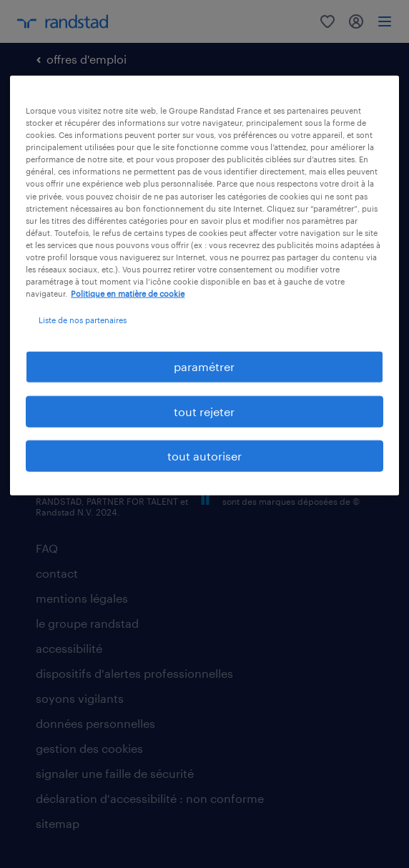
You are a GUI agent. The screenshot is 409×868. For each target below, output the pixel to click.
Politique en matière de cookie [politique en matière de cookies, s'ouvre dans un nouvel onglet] (128, 294)
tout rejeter (204, 411)
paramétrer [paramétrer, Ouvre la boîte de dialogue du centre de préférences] (204, 366)
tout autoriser (204, 456)
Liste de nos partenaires (83, 320)
